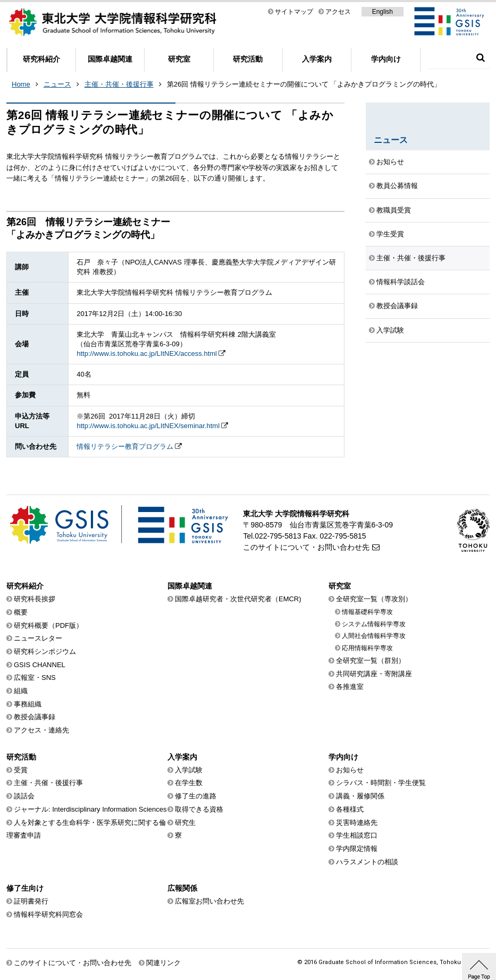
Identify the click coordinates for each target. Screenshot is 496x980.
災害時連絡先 (357, 823)
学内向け (386, 59)
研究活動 (248, 59)
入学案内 (317, 59)
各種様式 (350, 809)
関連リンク (163, 963)
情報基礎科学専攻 (367, 612)
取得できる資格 (199, 809)
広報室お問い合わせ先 (209, 901)
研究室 (179, 59)
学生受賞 (390, 234)
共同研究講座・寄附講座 (374, 674)
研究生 (185, 823)
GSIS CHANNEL (40, 665)
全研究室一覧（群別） (371, 661)
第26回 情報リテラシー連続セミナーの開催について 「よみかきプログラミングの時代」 (304, 84)
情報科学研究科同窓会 (48, 914)
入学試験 (390, 330)
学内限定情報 (357, 849)
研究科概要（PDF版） (48, 625)
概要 (21, 612)
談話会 (24, 796)
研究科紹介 (41, 59)
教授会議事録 (397, 306)
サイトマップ (294, 12)
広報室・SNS (35, 678)
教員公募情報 (397, 186)
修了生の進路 (196, 796)
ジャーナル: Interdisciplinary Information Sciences (90, 809)
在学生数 (189, 783)
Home (21, 84)
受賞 (21, 770)
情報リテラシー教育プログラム (125, 446)
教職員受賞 (394, 210)
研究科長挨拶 (35, 599)
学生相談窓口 (357, 835)
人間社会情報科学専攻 (374, 636)
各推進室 (350, 687)
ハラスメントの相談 (367, 862)
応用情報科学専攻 (367, 648)
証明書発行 (31, 901)
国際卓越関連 (110, 59)
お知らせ (390, 162)
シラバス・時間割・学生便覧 (381, 783)
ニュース (57, 84)
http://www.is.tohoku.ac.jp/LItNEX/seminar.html (148, 426)
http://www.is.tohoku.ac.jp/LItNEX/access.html (147, 353)
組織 (21, 691)
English (382, 12)
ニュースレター (38, 638)
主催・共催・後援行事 (119, 84)
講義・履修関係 (360, 796)
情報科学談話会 (401, 282)
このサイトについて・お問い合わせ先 (306, 547)
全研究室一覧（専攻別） (374, 599)
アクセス (338, 12)
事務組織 (28, 704)
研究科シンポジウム (45, 651)
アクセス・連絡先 (41, 730)
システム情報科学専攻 (374, 624)
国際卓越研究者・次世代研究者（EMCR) (238, 599)
